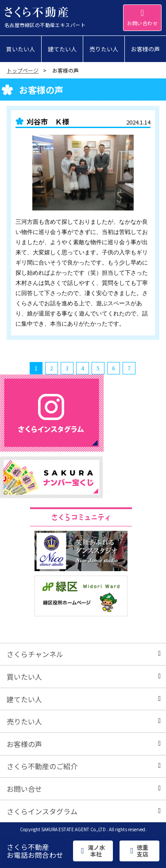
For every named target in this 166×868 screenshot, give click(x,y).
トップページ (23, 70)
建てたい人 (84, 699)
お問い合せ (84, 789)
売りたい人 (84, 721)
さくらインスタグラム (84, 811)
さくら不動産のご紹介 (84, 766)
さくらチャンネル (84, 654)
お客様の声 (84, 744)
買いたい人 (84, 677)
